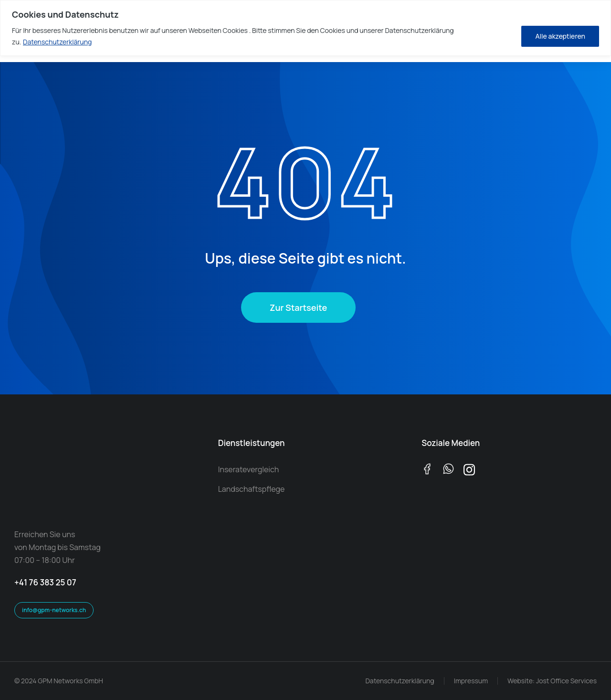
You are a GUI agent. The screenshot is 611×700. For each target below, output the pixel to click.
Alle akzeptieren (560, 36)
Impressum (471, 681)
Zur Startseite (298, 308)
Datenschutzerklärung (57, 42)
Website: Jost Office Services (552, 681)
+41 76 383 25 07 (45, 582)
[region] (305, 28)
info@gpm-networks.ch (54, 610)
